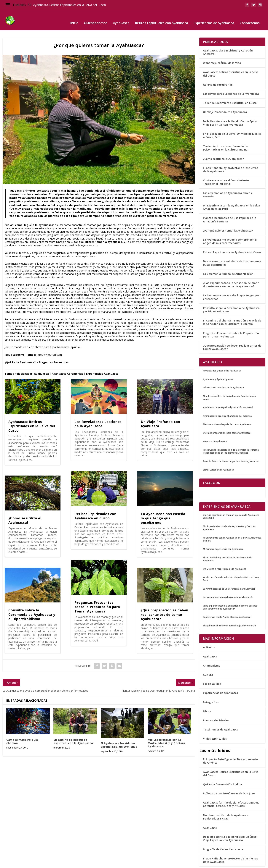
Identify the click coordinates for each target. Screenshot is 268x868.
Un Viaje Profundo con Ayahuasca (160, 412)
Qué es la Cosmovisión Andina (222, 773)
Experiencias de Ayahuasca (214, 18)
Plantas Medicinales (216, 709)
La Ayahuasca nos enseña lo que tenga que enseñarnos (163, 507)
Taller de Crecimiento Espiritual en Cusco (230, 91)
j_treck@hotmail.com (49, 343)
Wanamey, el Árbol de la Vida (222, 51)
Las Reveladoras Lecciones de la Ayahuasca (98, 412)
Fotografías (211, 691)
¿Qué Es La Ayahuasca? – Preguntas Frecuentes (37, 351)
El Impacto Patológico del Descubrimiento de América (230, 749)
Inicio (74, 18)
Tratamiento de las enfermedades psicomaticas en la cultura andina (226, 136)
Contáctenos (250, 18)
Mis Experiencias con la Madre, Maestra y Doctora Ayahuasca (166, 732)
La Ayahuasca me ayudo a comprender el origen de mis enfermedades (230, 230)
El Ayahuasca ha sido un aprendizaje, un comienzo (119, 733)
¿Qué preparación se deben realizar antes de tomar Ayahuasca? (165, 603)
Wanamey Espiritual (148, 325)
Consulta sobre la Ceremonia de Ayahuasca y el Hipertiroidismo (32, 603)
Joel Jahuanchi (107, 213)
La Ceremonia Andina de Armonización (228, 262)
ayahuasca (46, 213)
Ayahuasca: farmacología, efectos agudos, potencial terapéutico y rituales (231, 793)
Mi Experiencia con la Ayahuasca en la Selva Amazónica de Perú (231, 196)
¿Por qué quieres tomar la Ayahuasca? (228, 219)
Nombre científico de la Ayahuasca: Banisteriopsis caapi (226, 805)
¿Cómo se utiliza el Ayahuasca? (25, 509)
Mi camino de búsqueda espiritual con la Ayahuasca (73, 730)
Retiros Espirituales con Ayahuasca (161, 18)
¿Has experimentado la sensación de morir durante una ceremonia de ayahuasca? (231, 273)
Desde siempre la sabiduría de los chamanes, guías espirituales (232, 251)
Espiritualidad (212, 672)
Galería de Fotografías (218, 73)
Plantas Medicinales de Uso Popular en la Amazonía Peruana (230, 208)
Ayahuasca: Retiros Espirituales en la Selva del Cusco (70, 5)
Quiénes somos (96, 18)
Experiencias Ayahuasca (102, 362)
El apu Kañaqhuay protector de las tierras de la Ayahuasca (230, 158)
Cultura (208, 663)
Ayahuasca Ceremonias (67, 362)
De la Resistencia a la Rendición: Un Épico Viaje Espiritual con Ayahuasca (230, 111)
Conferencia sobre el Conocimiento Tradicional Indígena (226, 170)
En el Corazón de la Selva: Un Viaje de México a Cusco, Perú (232, 124)
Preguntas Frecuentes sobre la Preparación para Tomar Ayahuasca (97, 595)
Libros (207, 700)
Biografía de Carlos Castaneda (223, 838)
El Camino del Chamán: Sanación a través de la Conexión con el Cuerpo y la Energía (232, 311)
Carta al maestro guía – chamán (23, 730)
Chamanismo (212, 654)
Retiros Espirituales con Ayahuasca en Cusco (95, 504)
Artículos (209, 636)
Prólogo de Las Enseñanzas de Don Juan (229, 782)
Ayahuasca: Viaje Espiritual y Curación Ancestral (228, 41)
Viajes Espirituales (215, 727)
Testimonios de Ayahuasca (221, 718)
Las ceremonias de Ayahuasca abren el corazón (228, 183)
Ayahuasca (121, 18)
